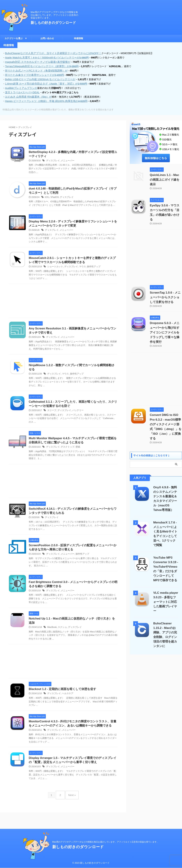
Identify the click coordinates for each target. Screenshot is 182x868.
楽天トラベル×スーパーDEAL (21, 91)
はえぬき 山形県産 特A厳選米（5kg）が (27, 95)
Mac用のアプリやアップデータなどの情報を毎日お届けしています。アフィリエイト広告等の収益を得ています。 (105, 842)
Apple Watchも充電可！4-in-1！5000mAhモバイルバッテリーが (44, 57)
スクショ (61, 633)
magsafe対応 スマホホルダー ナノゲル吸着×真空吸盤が (36, 61)
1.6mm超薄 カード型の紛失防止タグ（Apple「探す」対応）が (43, 82)
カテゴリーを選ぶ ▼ (16, 38)
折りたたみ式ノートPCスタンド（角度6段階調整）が (34, 70)
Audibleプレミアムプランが (20, 86)
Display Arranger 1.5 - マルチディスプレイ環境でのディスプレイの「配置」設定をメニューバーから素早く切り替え (72, 774)
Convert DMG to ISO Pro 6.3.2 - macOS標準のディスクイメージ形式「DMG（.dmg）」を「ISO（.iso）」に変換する (165, 408)
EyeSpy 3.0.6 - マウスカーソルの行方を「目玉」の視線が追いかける (166, 203)
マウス (80, 267)
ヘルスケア (66, 699)
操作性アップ (90, 267)
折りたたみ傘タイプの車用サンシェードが (32, 74)
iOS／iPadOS (51, 196)
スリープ (51, 413)
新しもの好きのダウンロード (53, 23)
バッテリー (76, 413)
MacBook (52, 633)
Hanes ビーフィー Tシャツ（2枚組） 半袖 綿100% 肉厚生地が (43, 99)
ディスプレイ (52, 159)
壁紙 (76, 450)
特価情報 (79, 38)
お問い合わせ (47, 38)
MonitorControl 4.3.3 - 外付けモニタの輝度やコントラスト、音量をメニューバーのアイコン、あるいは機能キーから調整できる (72, 732)
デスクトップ (66, 450)
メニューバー (66, 159)
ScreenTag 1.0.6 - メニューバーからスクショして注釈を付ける (166, 286)
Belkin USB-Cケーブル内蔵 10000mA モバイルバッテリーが (38, 78)
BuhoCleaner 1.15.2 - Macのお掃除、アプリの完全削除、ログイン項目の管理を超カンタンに (166, 603)
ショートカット (55, 267)
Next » (71, 809)
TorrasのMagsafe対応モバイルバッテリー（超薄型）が (39, 66)
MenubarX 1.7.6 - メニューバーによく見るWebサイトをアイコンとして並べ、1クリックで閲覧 (166, 511)
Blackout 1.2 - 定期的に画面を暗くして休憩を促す (68, 695)
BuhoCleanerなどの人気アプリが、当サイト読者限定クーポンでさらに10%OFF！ (50, 53)
